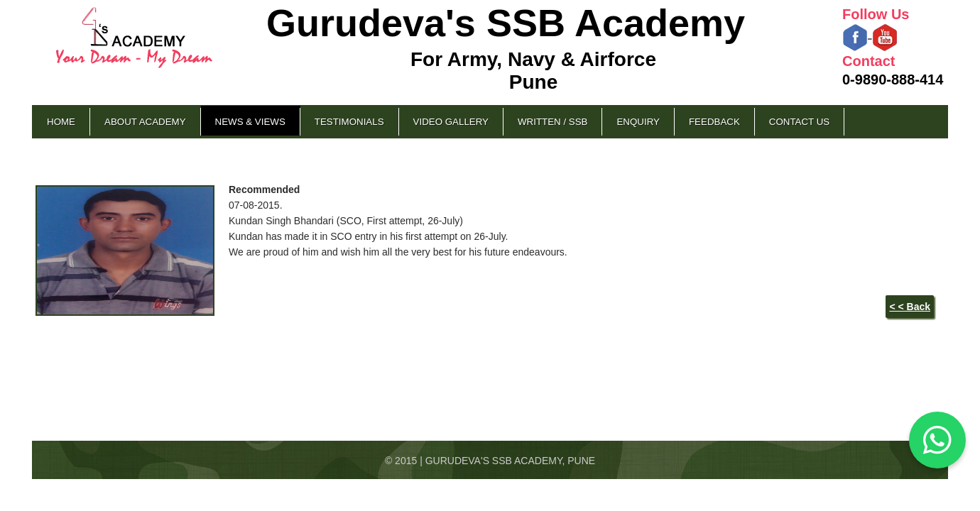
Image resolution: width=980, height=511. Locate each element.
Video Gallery (451, 122)
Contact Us (799, 122)
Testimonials (349, 122)
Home (61, 122)
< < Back (910, 307)
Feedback (714, 122)
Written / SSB (552, 122)
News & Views (250, 122)
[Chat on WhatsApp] (937, 440)
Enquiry (638, 122)
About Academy (145, 122)
